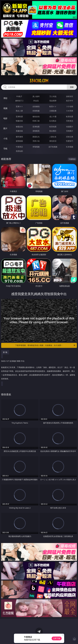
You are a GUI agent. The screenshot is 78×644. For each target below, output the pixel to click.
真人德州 (36, 96)
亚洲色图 (36, 127)
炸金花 (36, 101)
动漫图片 (70, 127)
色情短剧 (19, 151)
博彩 (5, 98)
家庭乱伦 (36, 137)
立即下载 (57, 638)
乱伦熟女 (53, 121)
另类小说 (36, 141)
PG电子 (19, 96)
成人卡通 (53, 117)
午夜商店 (19, 147)
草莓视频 (36, 147)
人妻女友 (53, 137)
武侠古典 (70, 137)
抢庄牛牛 (70, 101)
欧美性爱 (70, 117)
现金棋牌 (53, 101)
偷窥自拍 (19, 127)
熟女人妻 (19, 111)
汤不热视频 (53, 147)
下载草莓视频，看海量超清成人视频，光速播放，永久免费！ (45, 345)
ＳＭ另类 (70, 111)
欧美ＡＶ (53, 106)
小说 (5, 138)
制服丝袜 (19, 121)
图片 (5, 128)
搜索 (72, 87)
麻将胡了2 (19, 101)
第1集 (5, 352)
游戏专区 (70, 96)
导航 (5, 149)
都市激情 (19, 137)
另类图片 (70, 131)
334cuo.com (39, 81)
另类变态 (70, 121)
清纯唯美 (36, 131)
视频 (5, 108)
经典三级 (36, 121)
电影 (5, 118)
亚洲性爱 (19, 117)
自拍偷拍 (36, 106)
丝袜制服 (36, 111)
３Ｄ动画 (70, 106)
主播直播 (53, 111)
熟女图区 (53, 131)
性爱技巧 (70, 141)
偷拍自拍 (36, 117)
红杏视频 (70, 147)
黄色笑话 (53, 141)
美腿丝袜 (19, 131)
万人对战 (53, 96)
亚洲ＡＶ (19, 106)
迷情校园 (19, 141)
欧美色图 (53, 127)
